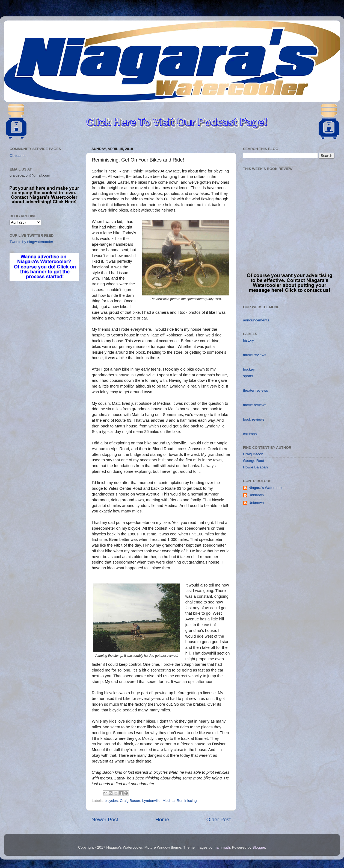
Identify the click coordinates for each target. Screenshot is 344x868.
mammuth (222, 847)
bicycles (111, 801)
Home (162, 819)
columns (250, 434)
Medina (168, 801)
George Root (253, 461)
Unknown (256, 495)
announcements (256, 320)
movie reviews (255, 405)
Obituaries (18, 156)
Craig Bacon (130, 801)
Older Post (219, 819)
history (248, 340)
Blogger (259, 847)
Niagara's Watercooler (267, 488)
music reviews (255, 355)
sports (248, 376)
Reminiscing (187, 801)
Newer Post (105, 819)
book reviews (254, 419)
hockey (249, 369)
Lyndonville (151, 801)
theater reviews (256, 390)
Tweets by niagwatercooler (31, 242)
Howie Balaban (255, 467)
